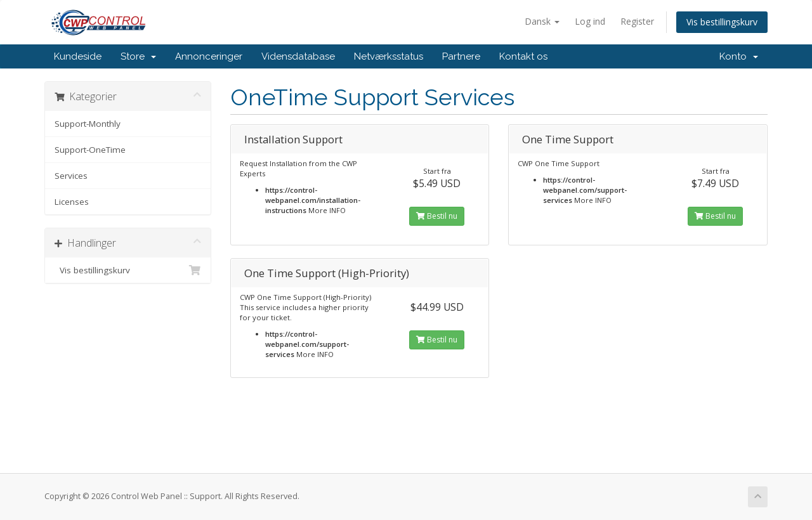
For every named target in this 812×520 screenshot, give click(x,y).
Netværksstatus (389, 56)
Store (138, 56)
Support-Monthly (88, 124)
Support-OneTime (90, 150)
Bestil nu (437, 216)
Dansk (542, 21)
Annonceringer (209, 56)
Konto (739, 56)
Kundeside (78, 56)
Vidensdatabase (298, 56)
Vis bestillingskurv (722, 22)
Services (71, 176)
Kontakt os (523, 56)
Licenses (72, 202)
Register (637, 21)
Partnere (461, 56)
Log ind (590, 21)
